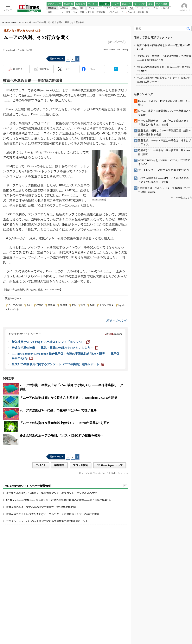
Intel (29, 305)
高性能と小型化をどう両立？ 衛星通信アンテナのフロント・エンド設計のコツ (51, 493)
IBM (74, 305)
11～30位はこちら (183, 198)
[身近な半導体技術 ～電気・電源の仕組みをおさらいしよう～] (55, 348)
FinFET (64, 305)
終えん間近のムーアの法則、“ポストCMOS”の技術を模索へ (61, 436)
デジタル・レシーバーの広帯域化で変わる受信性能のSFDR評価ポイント (47, 521)
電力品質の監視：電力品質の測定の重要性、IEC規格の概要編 (41, 507)
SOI (83, 305)
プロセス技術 (24, 22)
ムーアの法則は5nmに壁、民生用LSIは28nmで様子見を (58, 410)
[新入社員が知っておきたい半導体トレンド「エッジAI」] (51, 342)
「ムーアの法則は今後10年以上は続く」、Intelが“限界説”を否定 (65, 423)
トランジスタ (106, 305)
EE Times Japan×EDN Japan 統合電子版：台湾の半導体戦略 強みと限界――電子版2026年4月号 (58, 500)
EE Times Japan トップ (110, 465)
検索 (189, 28)
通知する (44, 69)
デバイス (41, 465)
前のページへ (57, 59)
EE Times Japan (9, 22)
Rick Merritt (109, 50)
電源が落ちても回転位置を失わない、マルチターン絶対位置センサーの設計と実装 (53, 514)
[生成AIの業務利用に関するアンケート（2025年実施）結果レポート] (58, 364)
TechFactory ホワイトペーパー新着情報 (27, 486)
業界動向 (59, 465)
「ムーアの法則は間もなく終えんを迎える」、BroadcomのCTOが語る (69, 398)
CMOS (40, 305)
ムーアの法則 (15, 305)
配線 (92, 305)
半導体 (51, 305)
